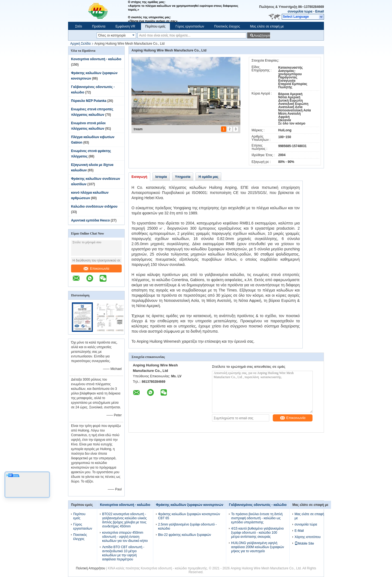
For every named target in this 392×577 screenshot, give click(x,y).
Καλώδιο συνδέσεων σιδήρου (94, 206)
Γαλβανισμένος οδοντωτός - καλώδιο (258, 505)
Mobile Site (304, 543)
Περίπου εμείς (155, 26)
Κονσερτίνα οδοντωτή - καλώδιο (96, 59)
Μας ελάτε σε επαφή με (267, 26)
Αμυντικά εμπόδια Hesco (90, 220)
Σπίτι (79, 26)
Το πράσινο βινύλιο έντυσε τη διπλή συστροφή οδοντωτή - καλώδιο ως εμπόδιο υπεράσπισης (257, 518)
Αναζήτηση (262, 36)
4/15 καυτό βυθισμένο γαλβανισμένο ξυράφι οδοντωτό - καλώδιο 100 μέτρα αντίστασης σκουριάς (257, 533)
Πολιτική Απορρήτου (91, 568)
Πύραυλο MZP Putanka (89, 101)
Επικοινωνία (97, 268)
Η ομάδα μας (208, 177)
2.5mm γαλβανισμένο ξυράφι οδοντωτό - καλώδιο (187, 526)
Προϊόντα (99, 26)
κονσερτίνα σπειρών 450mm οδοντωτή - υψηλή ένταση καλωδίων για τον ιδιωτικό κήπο (125, 537)
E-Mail (299, 531)
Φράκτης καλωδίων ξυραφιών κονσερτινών (190, 505)
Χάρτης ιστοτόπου (308, 537)
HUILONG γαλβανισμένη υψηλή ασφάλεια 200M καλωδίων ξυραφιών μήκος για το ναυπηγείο (258, 547)
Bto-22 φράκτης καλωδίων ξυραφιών (185, 535)
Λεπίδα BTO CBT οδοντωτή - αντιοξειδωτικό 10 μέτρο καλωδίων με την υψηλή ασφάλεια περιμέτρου (123, 553)
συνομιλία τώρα (300, 11)
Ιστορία (161, 177)
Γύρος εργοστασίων (190, 26)
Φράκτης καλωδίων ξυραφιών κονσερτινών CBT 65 (189, 516)
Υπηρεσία (183, 177)
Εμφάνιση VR (125, 26)
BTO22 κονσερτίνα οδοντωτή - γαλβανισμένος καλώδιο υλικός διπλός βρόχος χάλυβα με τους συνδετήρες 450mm (124, 520)
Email (320, 11)
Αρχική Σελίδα (80, 44)
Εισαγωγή (139, 177)
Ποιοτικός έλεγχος (227, 26)
